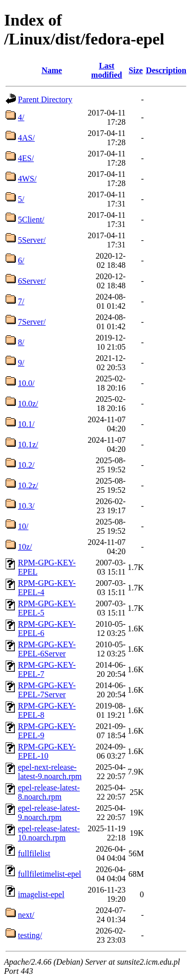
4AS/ (26, 138)
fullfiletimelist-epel (50, 874)
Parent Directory (45, 99)
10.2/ (26, 465)
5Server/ (32, 240)
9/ (21, 363)
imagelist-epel (41, 894)
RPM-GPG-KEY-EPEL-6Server (47, 649)
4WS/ (27, 179)
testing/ (30, 935)
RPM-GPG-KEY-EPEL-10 (47, 751)
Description (166, 70)
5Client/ (31, 220)
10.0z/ (28, 404)
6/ (21, 260)
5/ (21, 199)
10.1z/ (28, 445)
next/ (26, 915)
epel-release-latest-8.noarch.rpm (49, 792)
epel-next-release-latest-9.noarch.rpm (50, 772)
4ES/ (26, 158)
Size (136, 70)
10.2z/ (28, 485)
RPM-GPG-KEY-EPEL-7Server (47, 690)
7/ (21, 301)
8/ (21, 342)
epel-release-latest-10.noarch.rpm (49, 833)
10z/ (25, 547)
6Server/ (32, 281)
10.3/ (26, 506)
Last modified (106, 70)
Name (52, 70)
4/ (21, 117)
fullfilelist (34, 853)
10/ (23, 526)
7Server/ (32, 322)
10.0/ (26, 383)
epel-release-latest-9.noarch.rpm (49, 813)
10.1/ (26, 424)
